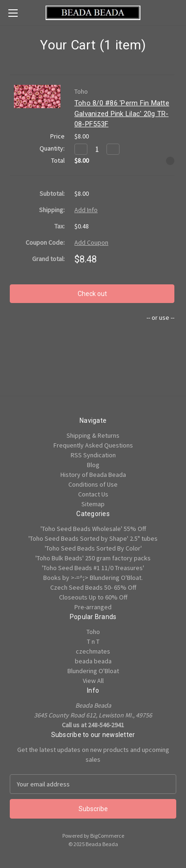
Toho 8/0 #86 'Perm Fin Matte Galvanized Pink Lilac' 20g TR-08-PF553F (122, 114)
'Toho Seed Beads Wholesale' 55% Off (93, 529)
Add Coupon (91, 242)
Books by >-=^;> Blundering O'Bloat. (93, 578)
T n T (93, 641)
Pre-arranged (93, 607)
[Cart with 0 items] (181, 12)
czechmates (93, 651)
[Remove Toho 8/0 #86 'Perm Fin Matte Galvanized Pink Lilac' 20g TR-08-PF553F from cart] (170, 161)
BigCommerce (107, 836)
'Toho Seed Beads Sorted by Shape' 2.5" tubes (93, 538)
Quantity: (52, 148)
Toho (93, 632)
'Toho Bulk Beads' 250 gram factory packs (93, 558)
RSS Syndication (93, 455)
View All (93, 681)
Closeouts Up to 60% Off (93, 597)
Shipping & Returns (93, 435)
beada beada (93, 661)
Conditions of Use (93, 484)
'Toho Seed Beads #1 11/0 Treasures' (93, 568)
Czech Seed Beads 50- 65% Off (93, 587)
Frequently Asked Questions (93, 445)
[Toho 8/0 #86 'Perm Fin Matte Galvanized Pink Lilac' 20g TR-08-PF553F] (97, 149)
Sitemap (93, 504)
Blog (93, 465)
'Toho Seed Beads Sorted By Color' (93, 548)
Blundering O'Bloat (93, 671)
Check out (92, 294)
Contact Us (93, 494)
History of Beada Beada (93, 475)
